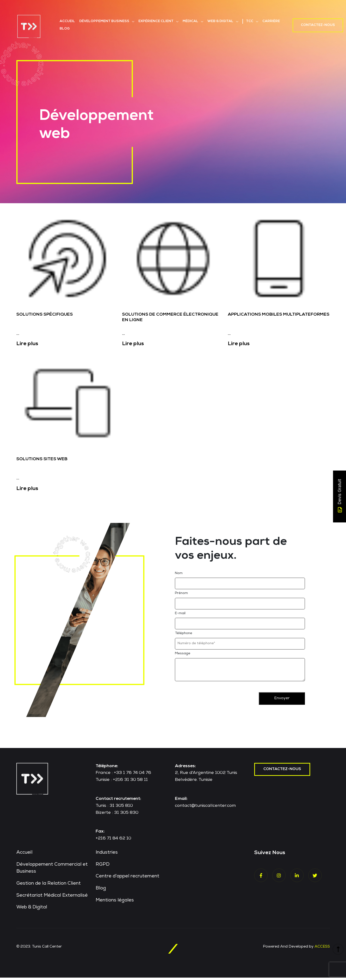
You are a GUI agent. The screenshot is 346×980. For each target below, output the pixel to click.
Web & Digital (220, 21)
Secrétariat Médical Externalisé (53, 898)
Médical (190, 21)
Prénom (181, 595)
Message (183, 655)
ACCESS (322, 949)
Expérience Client (156, 21)
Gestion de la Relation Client (49, 886)
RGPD (103, 867)
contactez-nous (282, 771)
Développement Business (104, 21)
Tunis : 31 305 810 (114, 808)
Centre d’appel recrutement (128, 879)
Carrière (271, 21)
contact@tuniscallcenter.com (205, 808)
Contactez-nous (318, 25)
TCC (250, 21)
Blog (65, 29)
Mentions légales (115, 903)
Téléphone (184, 635)
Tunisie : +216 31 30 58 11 (122, 782)
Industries (107, 855)
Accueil (67, 21)
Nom (179, 575)
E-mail (180, 615)
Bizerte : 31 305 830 (117, 815)
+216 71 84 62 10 (113, 840)
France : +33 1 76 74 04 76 (123, 775)
